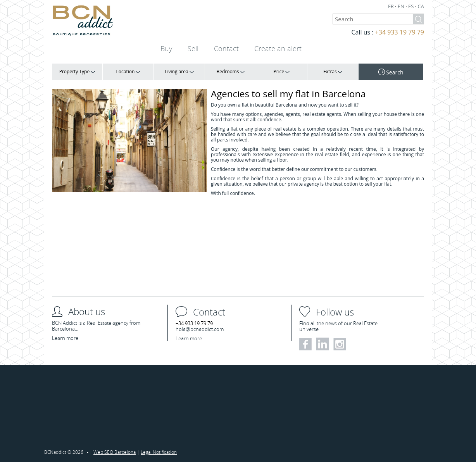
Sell (193, 48)
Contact (226, 48)
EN (402, 6)
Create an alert (278, 48)
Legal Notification (159, 452)
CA (421, 6)
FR (391, 6)
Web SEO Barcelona (115, 452)
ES (412, 6)
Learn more (65, 338)
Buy (166, 48)
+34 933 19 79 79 (400, 32)
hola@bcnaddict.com (200, 329)
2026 (78, 452)
